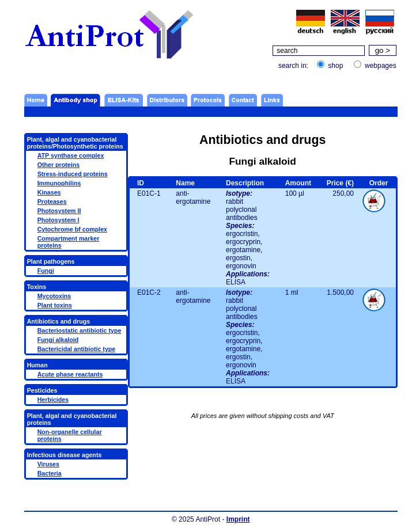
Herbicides (53, 400)
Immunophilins (59, 183)
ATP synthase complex (71, 155)
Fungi (46, 271)
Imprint (238, 519)
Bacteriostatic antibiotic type (80, 330)
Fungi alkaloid (58, 340)
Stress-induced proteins (73, 174)
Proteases (52, 202)
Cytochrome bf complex (72, 229)
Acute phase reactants (70, 374)
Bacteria (50, 473)
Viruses (48, 464)
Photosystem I (58, 220)
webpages (381, 66)
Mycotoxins (54, 296)
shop (335, 66)
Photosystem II (59, 211)
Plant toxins (55, 305)
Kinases (49, 192)
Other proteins (58, 165)
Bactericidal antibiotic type (77, 349)
